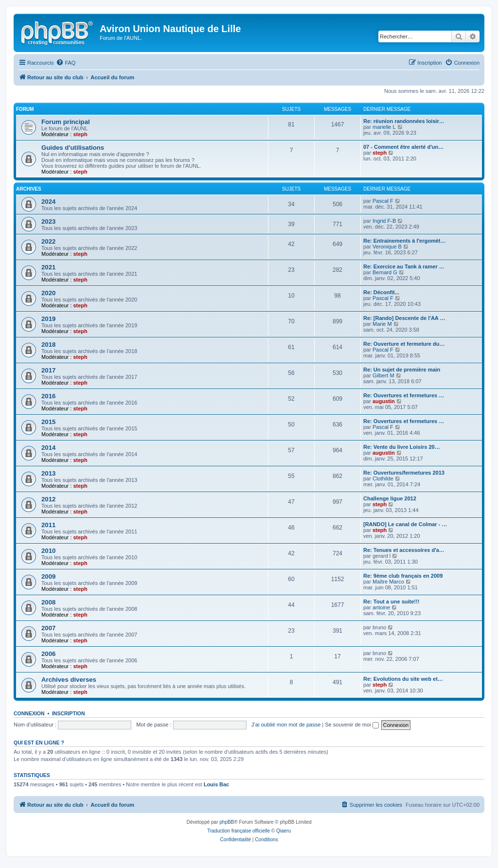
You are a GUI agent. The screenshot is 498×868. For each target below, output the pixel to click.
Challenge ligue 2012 (390, 498)
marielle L (384, 127)
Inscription (69, 713)
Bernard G (385, 272)
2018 (48, 345)
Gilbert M (383, 375)
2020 (48, 293)
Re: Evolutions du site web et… (403, 679)
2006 (48, 654)
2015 (48, 422)
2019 (48, 319)
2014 (48, 448)
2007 (48, 628)
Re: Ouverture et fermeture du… (404, 344)
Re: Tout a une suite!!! (391, 602)
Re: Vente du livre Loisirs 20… (402, 447)
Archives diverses (69, 680)
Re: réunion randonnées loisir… (404, 121)
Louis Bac (217, 784)
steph (80, 134)
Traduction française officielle (239, 831)
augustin (384, 401)
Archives (29, 189)
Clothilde (383, 478)
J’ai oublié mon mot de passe (286, 725)
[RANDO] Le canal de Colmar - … (405, 524)
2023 (48, 221)
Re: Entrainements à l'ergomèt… (405, 241)
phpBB (227, 822)
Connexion (29, 713)
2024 (48, 202)
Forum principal (66, 122)
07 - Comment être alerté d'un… (403, 147)
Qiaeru (284, 831)
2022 (48, 241)
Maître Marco (388, 582)
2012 (48, 499)
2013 (48, 473)
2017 (48, 370)
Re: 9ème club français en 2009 (403, 576)
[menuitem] (66, 63)
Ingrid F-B (384, 221)
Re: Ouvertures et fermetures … (404, 395)
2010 (48, 551)
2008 (48, 602)
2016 (48, 396)
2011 (48, 525)
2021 (48, 267)
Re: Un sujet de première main (402, 370)
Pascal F (383, 201)
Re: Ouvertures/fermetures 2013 (404, 473)
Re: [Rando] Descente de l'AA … (404, 318)
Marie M (382, 324)
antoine (381, 607)
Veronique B (387, 247)
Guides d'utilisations (73, 148)
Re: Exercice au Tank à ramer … (404, 266)
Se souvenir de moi (352, 725)
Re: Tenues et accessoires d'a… (404, 550)
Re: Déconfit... (381, 292)
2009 (48, 576)
